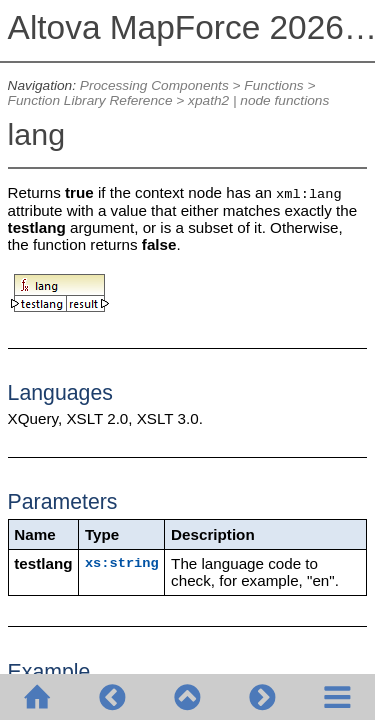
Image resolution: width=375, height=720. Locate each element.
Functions (273, 85)
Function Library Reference (90, 100)
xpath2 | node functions (258, 100)
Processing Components (154, 85)
